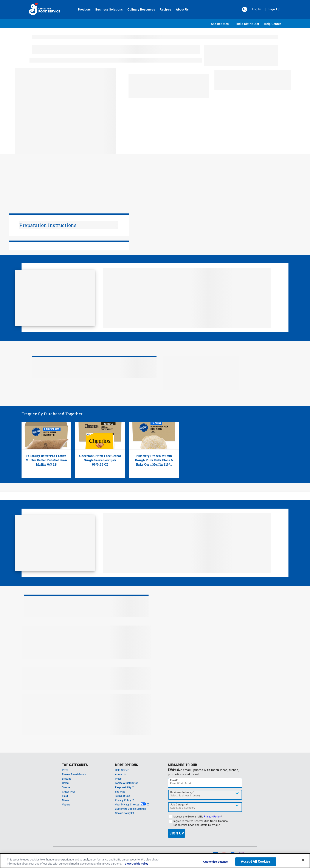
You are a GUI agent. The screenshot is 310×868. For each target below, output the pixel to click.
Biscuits (67, 779)
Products (82, 9)
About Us (180, 9)
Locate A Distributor (126, 783)
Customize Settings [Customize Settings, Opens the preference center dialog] (215, 862)
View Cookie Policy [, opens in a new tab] (136, 864)
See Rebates (220, 24)
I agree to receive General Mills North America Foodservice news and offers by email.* (200, 823)
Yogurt (66, 805)
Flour (65, 796)
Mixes (65, 800)
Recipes (163, 9)
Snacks (66, 787)
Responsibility (125, 787)
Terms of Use (122, 796)
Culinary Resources (139, 9)
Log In (257, 9)
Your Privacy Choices (132, 805)
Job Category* (179, 805)
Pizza (65, 770)
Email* (174, 780)
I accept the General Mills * (197, 817)
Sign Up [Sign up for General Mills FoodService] (274, 9)
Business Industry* (182, 792)
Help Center (272, 24)
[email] (205, 783)
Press (118, 779)
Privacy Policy (125, 800)
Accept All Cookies (256, 862)
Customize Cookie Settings (130, 809)
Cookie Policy (124, 813)
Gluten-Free (69, 792)
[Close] (303, 860)
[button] (245, 9)
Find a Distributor (247, 24)
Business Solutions (107, 9)
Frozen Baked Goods (74, 774)
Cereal (66, 783)
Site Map (120, 792)
